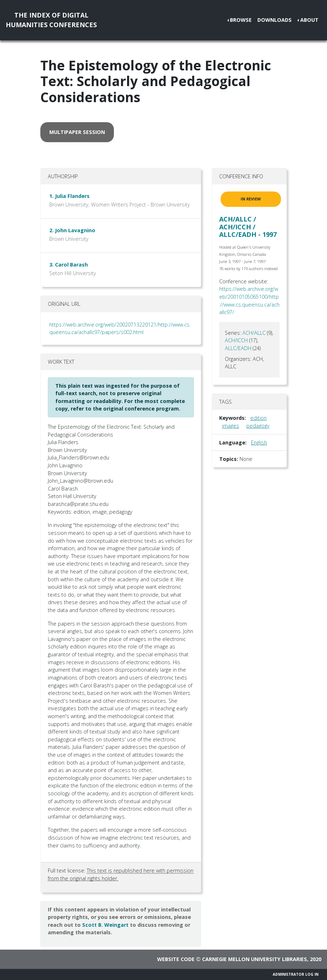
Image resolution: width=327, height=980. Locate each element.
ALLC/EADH (238, 348)
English (259, 442)
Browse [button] (241, 20)
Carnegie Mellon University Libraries (255, 959)
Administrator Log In (296, 974)
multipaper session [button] (77, 132)
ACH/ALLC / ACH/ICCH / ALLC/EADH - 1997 (248, 227)
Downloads (275, 20)
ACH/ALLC (254, 333)
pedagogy (258, 426)
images (231, 426)
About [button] (309, 20)
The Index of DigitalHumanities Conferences (51, 20)
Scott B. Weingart (105, 925)
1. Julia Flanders (69, 196)
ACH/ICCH (236, 340)
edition (258, 418)
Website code (176, 959)
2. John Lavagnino (72, 230)
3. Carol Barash (69, 265)
